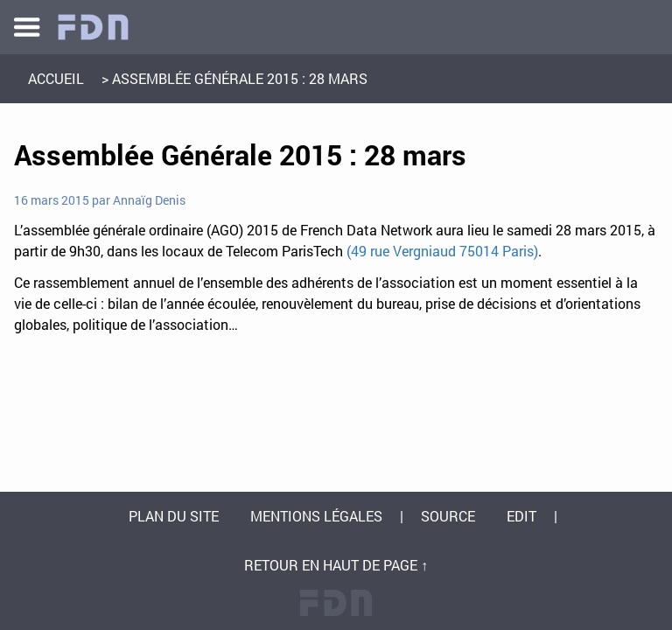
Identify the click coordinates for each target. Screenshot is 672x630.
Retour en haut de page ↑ (336, 565)
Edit (521, 516)
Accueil (56, 78)
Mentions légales (316, 516)
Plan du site (174, 516)
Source (448, 516)
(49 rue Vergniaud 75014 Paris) (442, 251)
